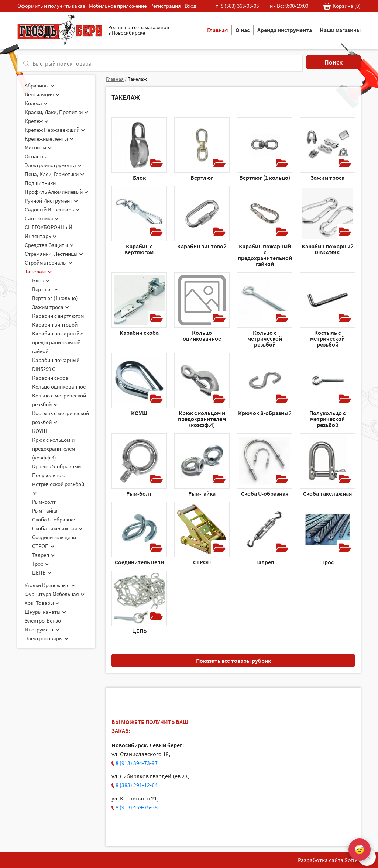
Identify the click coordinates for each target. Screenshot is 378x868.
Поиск (334, 62)
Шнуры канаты (45, 612)
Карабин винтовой (55, 325)
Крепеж (37, 121)
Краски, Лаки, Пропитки (56, 112)
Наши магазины (340, 30)
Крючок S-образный (56, 466)
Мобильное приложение (118, 6)
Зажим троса (51, 307)
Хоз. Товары (42, 603)
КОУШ (39, 431)
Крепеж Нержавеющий (55, 130)
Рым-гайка (45, 511)
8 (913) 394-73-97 (137, 763)
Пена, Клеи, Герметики (54, 174)
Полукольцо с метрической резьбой (58, 483)
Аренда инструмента (285, 30)
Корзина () (342, 6)
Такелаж (38, 271)
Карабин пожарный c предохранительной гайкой (58, 342)
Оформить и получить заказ (51, 6)
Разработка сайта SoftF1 (329, 860)
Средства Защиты (49, 245)
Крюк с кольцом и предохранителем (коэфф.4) (54, 449)
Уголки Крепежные (50, 585)
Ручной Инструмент (51, 201)
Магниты (38, 147)
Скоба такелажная (57, 528)
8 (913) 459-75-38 (137, 807)
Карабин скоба (50, 378)
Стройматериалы (49, 263)
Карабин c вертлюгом (58, 316)
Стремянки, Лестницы (54, 254)
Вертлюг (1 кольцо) (55, 298)
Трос (40, 564)
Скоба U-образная (54, 519)
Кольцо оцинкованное (59, 387)
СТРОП (43, 546)
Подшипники (40, 183)
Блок (41, 280)
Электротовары (47, 638)
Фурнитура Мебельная (55, 594)
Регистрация (166, 6)
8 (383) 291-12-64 (137, 785)
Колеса (36, 103)
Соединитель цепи (54, 537)
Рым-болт (44, 502)
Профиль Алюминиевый (56, 192)
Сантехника (42, 218)
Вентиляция (42, 94)
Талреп (43, 555)
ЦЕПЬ (42, 573)
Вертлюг (45, 289)
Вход (190, 6)
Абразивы (39, 85)
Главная (217, 30)
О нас (243, 30)
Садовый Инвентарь (52, 209)
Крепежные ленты (49, 139)
